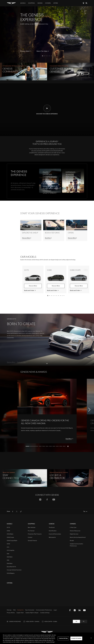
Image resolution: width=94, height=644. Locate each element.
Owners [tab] (48, 3)
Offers (56, 3)
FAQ (14, 610)
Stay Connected (30, 610)
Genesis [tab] (40, 3)
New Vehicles (32, 528)
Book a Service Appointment (78, 537)
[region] (47, 638)
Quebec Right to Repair (32, 613)
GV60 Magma (11, 573)
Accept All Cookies (76, 638)
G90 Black (10, 564)
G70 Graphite (11, 550)
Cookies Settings (45, 613)
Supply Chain (20, 613)
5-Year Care (73, 528)
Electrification (53, 531)
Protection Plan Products (35, 534)
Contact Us (20, 610)
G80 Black (10, 557)
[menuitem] (13, 512)
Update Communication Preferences (76, 545)
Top (84, 511)
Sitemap (9, 610)
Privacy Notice (11, 613)
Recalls (72, 541)
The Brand (52, 528)
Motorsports (52, 537)
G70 (8, 547)
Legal (55, 610)
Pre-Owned (31, 531)
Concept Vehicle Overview (14, 570)
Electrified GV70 (11, 567)
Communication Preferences (44, 610)
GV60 (8, 544)
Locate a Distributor (83, 3)
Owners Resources (75, 531)
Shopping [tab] (31, 3)
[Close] (91, 638)
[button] (43, 56)
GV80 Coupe (10, 537)
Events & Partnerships (55, 534)
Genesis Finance (32, 541)
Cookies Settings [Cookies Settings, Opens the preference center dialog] (63, 638)
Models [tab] (23, 3)
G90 (8, 560)
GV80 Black (10, 534)
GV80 (8, 531)
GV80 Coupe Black (12, 541)
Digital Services (74, 534)
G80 (8, 554)
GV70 (8, 528)
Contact (30, 537)
